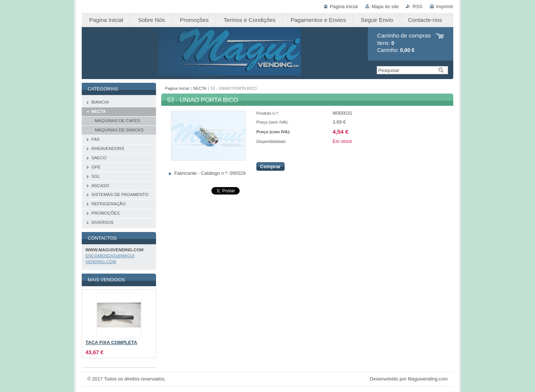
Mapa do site (385, 6)
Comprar (270, 166)
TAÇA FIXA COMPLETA (111, 343)
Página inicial (344, 6)
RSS (417, 6)
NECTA (200, 88)
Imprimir (445, 6)
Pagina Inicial (177, 88)
